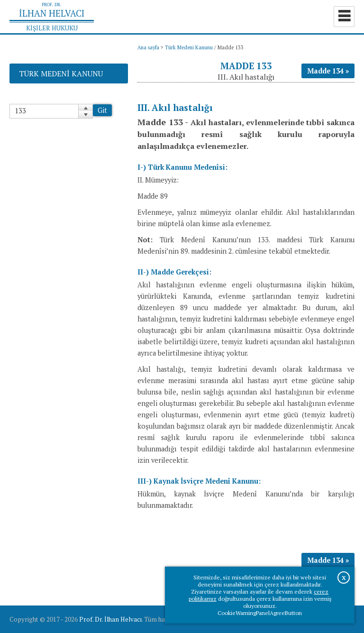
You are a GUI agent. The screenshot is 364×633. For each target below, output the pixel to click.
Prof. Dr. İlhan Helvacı (110, 619)
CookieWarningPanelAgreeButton (260, 613)
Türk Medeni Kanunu (189, 47)
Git (102, 110)
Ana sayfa (148, 47)
